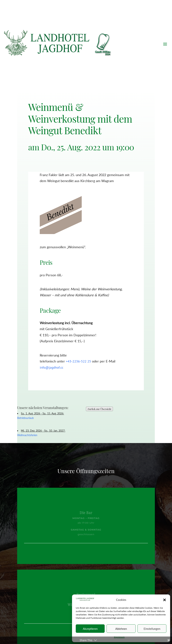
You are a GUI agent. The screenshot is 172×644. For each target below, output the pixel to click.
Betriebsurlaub (25, 418)
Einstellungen (152, 629)
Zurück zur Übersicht (99, 409)
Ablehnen (121, 629)
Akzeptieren (90, 629)
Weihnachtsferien (27, 435)
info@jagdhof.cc (51, 367)
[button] (165, 600)
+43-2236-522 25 (78, 361)
